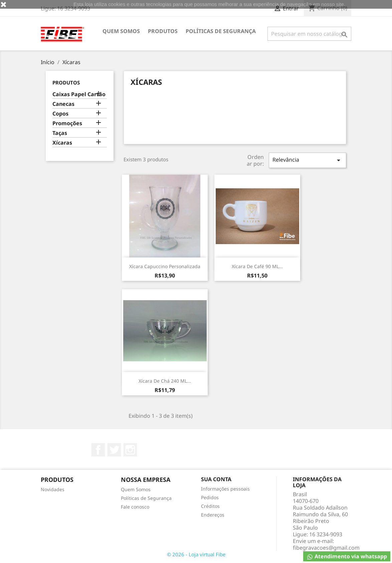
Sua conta (216, 479)
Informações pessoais (225, 489)
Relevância (308, 160)
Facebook (98, 450)
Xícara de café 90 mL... (257, 266)
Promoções (67, 123)
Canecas (63, 104)
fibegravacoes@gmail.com (326, 548)
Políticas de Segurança (221, 31)
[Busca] (309, 34)
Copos (60, 114)
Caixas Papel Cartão (79, 94)
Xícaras (62, 143)
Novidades (53, 489)
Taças (60, 133)
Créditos (210, 506)
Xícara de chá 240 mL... (165, 381)
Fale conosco (135, 507)
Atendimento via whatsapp (347, 556)
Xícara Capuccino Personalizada (165, 266)
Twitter (114, 450)
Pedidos (210, 497)
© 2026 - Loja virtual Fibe (196, 554)
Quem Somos (121, 31)
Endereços (213, 515)
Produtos (163, 31)
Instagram (130, 450)
